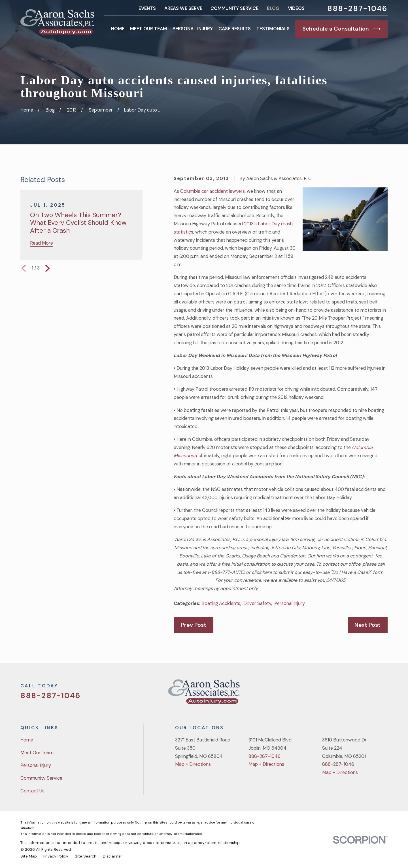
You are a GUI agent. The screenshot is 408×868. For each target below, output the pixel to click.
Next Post (367, 625)
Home (27, 740)
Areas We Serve (183, 8)
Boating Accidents (221, 603)
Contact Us (32, 791)
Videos (296, 8)
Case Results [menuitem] (235, 29)
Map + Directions (193, 764)
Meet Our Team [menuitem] (148, 29)
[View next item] (47, 268)
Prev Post (194, 625)
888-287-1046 (357, 8)
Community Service (234, 8)
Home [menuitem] (118, 29)
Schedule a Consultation (341, 29)
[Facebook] (355, 694)
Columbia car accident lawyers (212, 191)
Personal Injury (290, 603)
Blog (273, 8)
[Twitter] (340, 694)
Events (147, 8)
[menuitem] (29, 856)
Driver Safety (257, 603)
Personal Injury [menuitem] (193, 29)
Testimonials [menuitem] (273, 29)
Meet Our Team (37, 753)
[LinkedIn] (384, 694)
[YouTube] (370, 694)
